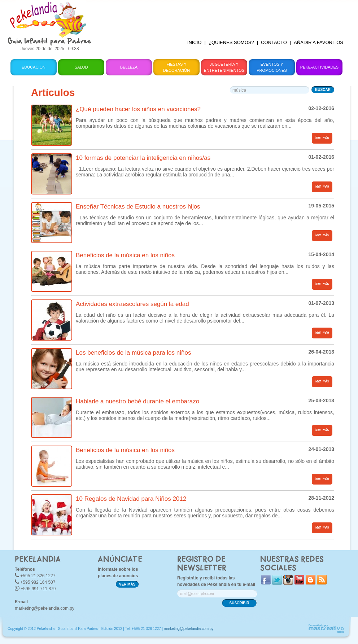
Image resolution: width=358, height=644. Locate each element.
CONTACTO (274, 42)
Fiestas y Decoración (177, 67)
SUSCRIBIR (239, 603)
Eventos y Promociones (272, 67)
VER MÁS (127, 584)
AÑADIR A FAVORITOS (318, 42)
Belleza (129, 67)
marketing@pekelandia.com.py (45, 608)
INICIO (195, 42)
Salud (81, 67)
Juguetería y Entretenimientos (224, 67)
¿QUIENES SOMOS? (231, 42)
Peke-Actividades (319, 67)
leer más (322, 138)
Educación (34, 67)
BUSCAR (323, 90)
